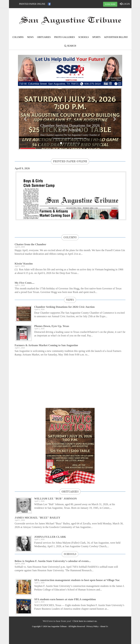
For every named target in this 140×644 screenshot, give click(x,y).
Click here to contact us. (85, 621)
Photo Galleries (65, 37)
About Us (104, 626)
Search (70, 46)
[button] (26, 119)
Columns (18, 37)
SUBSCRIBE (110, 4)
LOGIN (125, 4)
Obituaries (44, 37)
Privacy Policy (93, 626)
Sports (96, 37)
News (30, 37)
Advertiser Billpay (116, 37)
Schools (83, 37)
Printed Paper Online (32, 4)
